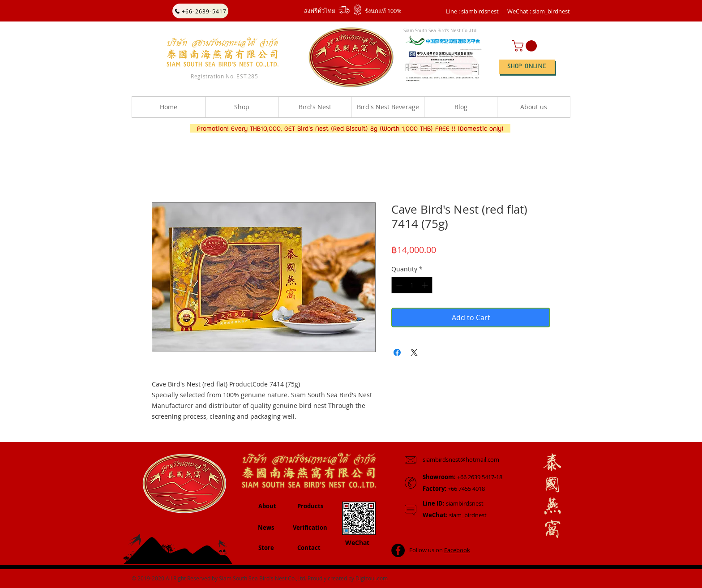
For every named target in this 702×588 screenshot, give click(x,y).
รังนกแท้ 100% (383, 11)
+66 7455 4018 (454, 489)
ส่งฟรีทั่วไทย (320, 11)
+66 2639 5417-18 (462, 477)
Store (266, 548)
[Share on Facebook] (397, 352)
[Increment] (426, 285)
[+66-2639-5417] (200, 11)
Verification (310, 528)
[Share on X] (414, 352)
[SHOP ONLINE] (527, 67)
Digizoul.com (372, 578)
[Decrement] (398, 285)
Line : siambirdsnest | (475, 11)
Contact (309, 548)
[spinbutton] (412, 285)
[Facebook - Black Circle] (398, 550)
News (266, 528)
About (267, 506)
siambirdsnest (453, 503)
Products (310, 506)
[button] (539, 11)
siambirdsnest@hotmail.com (461, 459)
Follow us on (440, 550)
